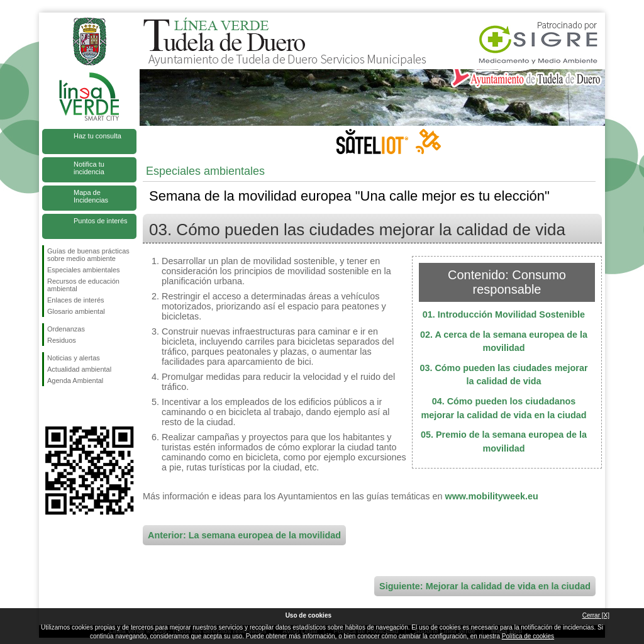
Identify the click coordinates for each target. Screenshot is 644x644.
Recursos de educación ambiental (83, 285)
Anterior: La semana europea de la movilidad (244, 535)
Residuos (62, 340)
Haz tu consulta (97, 136)
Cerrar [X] (596, 615)
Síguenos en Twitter (70, 406)
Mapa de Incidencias (91, 196)
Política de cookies (528, 636)
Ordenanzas (66, 329)
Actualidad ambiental (79, 369)
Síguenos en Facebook (50, 406)
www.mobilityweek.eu (491, 496)
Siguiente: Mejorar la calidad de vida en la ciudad (485, 586)
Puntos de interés (101, 221)
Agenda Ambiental (75, 380)
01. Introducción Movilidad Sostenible (504, 314)
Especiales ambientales (84, 270)
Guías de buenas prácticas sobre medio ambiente (88, 255)
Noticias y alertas (74, 358)
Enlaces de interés (76, 300)
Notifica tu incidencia (89, 168)
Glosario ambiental (76, 311)
